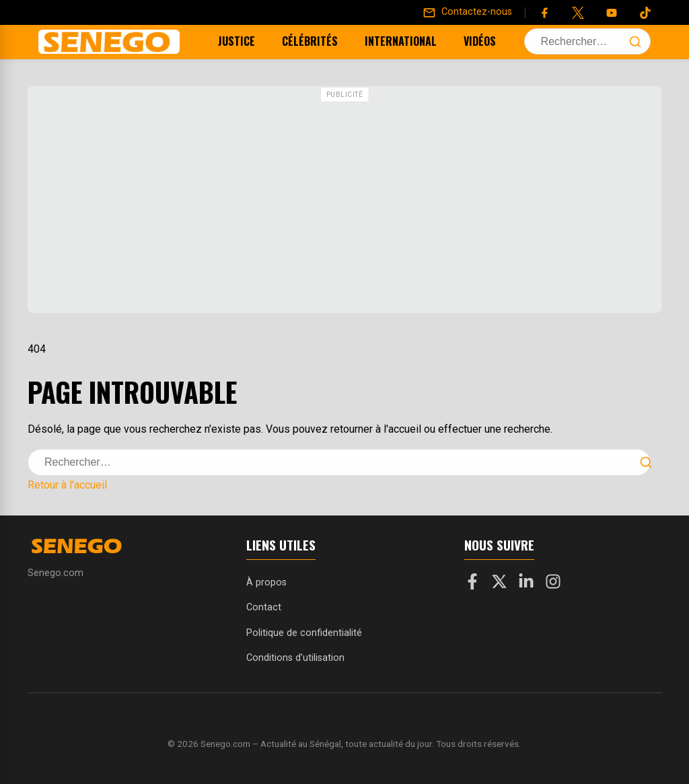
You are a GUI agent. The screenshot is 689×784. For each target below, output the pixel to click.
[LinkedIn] (526, 584)
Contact (264, 607)
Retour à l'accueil (67, 485)
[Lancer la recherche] (635, 42)
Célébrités (293, 41)
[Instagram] (553, 584)
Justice (220, 41)
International (384, 41)
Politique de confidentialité (304, 633)
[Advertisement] (344, 201)
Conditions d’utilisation (295, 658)
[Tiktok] (645, 13)
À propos (266, 582)
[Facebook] (544, 13)
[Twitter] (578, 13)
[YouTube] (612, 13)
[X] (499, 584)
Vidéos (463, 41)
